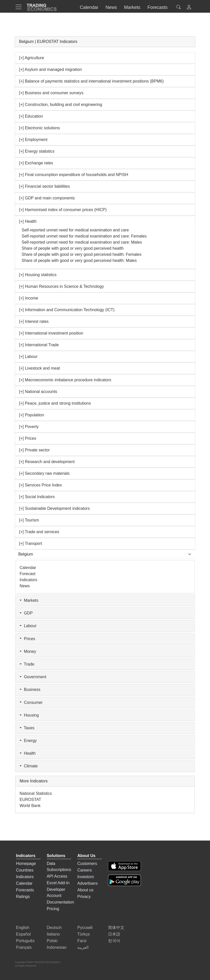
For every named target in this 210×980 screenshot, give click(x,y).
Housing (29, 715)
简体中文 (116, 928)
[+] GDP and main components (47, 198)
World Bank (30, 806)
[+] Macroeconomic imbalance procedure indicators (65, 380)
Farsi (82, 941)
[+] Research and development (47, 462)
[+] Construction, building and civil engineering (61, 105)
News (25, 586)
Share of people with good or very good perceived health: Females (81, 254)
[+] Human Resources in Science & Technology (62, 286)
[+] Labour (28, 357)
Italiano (53, 934)
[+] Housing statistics (38, 275)
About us (85, 890)
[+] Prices (28, 438)
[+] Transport (31, 543)
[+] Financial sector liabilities (44, 186)
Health (28, 753)
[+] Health (28, 221)
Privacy (84, 897)
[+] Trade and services (39, 532)
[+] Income (29, 298)
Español (23, 934)
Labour (28, 626)
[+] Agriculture (32, 58)
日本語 (114, 934)
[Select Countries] (105, 554)
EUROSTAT (30, 800)
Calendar (28, 568)
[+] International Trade (39, 345)
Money (28, 651)
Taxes (27, 728)
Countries (25, 870)
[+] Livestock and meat (40, 368)
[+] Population (32, 415)
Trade (27, 664)
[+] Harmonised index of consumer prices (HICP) (63, 210)
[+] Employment (33, 140)
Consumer (31, 702)
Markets (29, 600)
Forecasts (25, 890)
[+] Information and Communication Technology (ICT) (67, 310)
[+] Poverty (29, 427)
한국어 (114, 941)
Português (25, 941)
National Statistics (36, 793)
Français (24, 947)
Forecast (27, 574)
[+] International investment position (51, 333)
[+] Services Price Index (41, 485)
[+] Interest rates (34, 321)
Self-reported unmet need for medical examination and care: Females (84, 236)
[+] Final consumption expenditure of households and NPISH (74, 175)
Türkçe (84, 934)
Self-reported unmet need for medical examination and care (75, 230)
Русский (85, 928)
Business (30, 690)
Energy (28, 741)
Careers (85, 870)
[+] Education (31, 116)
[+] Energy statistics (37, 151)
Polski (52, 941)
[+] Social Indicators (37, 497)
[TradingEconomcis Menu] (20, 7)
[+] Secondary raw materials (44, 473)
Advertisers (87, 883)
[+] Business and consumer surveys (51, 93)
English (23, 928)
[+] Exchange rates (36, 163)
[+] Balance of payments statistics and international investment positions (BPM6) (91, 81)
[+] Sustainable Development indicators (54, 508)
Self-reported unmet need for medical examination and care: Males (82, 242)
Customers (87, 864)
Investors (86, 877)
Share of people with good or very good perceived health (73, 248)
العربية (83, 947)
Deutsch (54, 928)
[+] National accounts (38, 392)
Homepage (26, 864)
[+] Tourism (29, 520)
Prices (27, 639)
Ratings (23, 897)
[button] (189, 8)
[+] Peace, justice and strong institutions (55, 403)
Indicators (28, 580)
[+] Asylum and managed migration (50, 69)
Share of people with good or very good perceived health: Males (79, 260)
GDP (26, 613)
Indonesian (57, 947)
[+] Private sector (34, 450)
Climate (29, 766)
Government (33, 677)
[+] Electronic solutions (40, 128)
